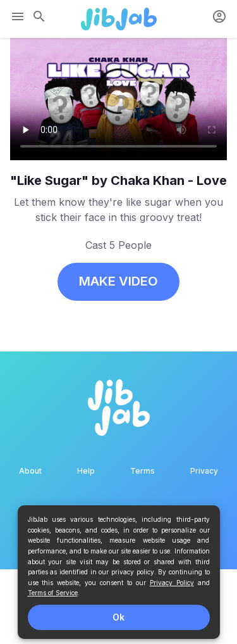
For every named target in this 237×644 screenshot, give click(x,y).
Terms (143, 471)
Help (86, 471)
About (30, 471)
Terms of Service (53, 593)
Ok (118, 617)
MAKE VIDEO (118, 281)
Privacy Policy (172, 583)
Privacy (204, 471)
